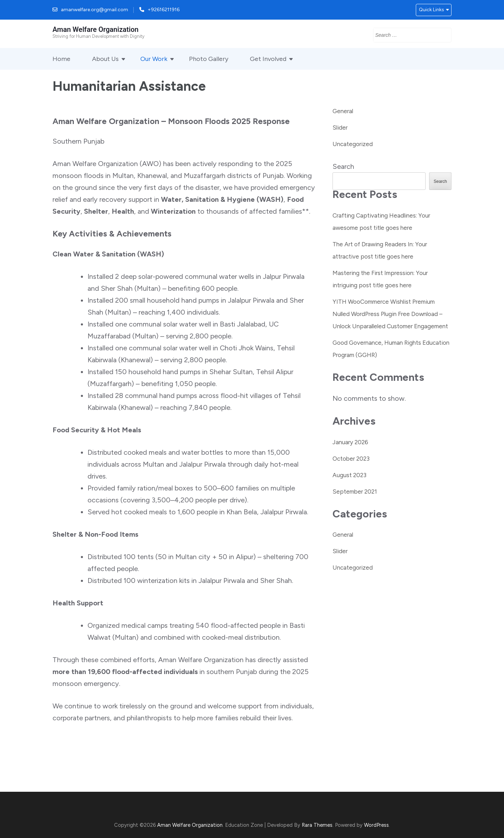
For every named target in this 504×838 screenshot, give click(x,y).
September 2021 (355, 492)
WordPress (376, 825)
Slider (340, 128)
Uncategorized (353, 144)
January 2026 (350, 442)
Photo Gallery (209, 59)
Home (61, 59)
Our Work (154, 59)
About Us (105, 59)
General (343, 111)
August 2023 (349, 475)
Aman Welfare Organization (96, 29)
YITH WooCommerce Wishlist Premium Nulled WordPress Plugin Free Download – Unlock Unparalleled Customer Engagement (390, 314)
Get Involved (268, 59)
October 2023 (351, 459)
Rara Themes (317, 825)
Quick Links (432, 10)
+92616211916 (164, 10)
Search (343, 166)
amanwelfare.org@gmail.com (94, 10)
